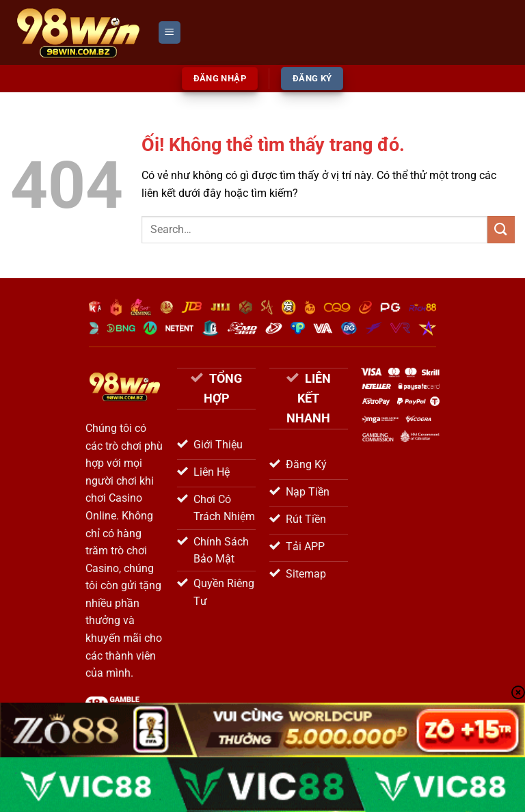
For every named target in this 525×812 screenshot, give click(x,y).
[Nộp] (501, 229)
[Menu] (170, 32)
